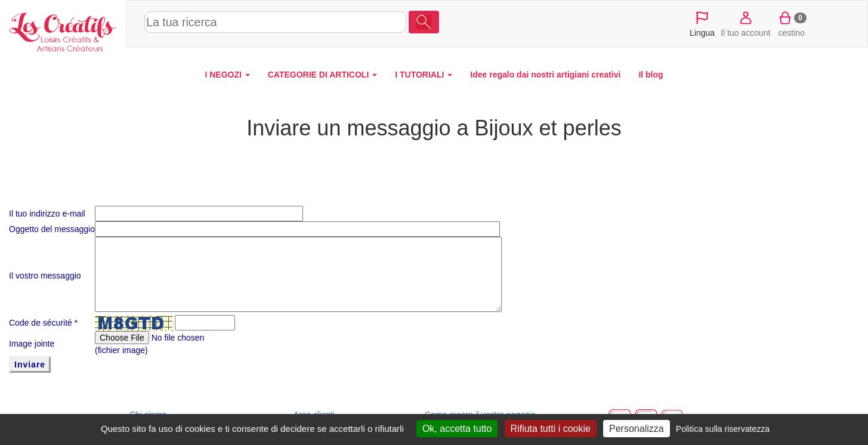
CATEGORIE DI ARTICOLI (322, 75)
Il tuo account (745, 23)
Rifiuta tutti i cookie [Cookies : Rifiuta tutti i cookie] (551, 429)
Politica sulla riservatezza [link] (723, 429)
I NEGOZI (227, 75)
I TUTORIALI (424, 75)
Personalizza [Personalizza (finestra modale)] (637, 429)
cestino (791, 23)
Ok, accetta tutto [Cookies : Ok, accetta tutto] (457, 429)
